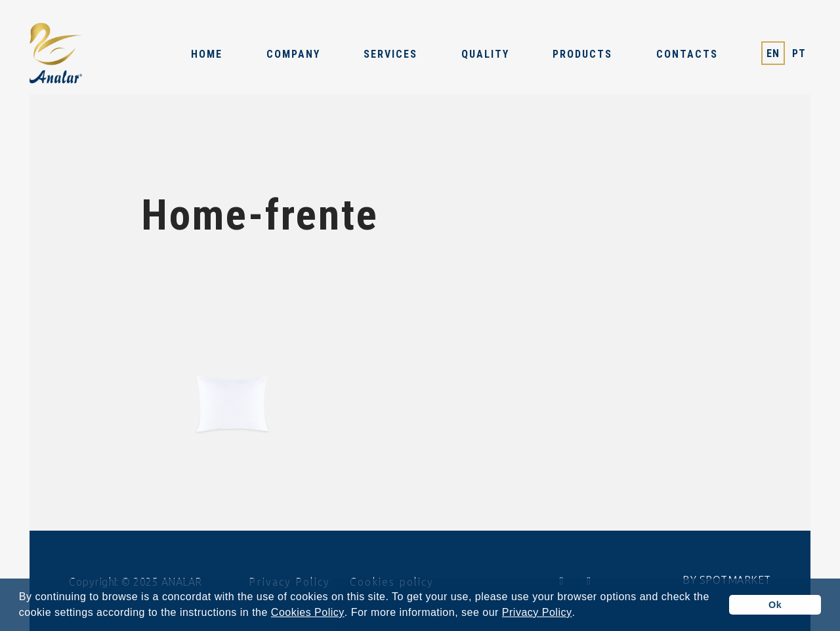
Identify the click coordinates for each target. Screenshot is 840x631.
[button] (580, 614)
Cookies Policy (308, 613)
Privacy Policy (537, 613)
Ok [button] (775, 605)
